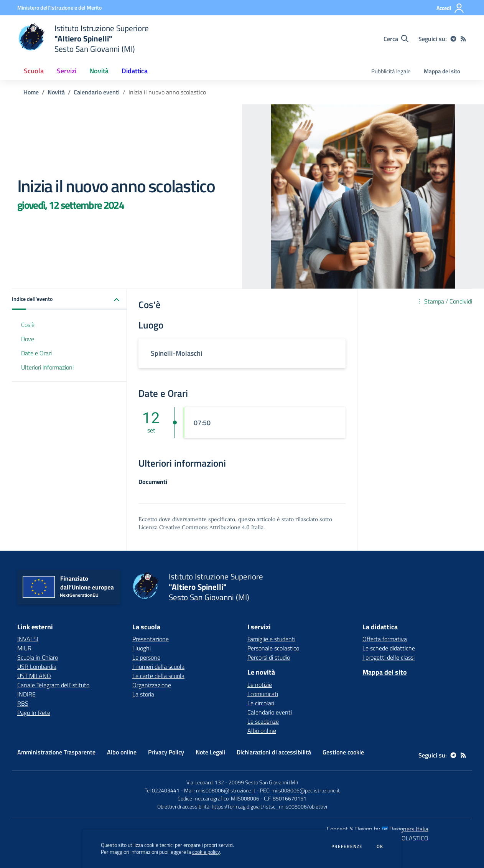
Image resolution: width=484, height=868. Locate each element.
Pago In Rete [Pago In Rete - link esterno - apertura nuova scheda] (34, 713)
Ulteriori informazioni (47, 367)
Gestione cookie (343, 752)
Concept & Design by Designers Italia (378, 829)
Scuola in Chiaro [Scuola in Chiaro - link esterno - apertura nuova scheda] (38, 657)
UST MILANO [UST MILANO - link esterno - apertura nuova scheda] (34, 676)
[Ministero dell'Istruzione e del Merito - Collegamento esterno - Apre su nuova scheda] (59, 7)
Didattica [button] (135, 71)
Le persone (146, 657)
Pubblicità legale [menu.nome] (391, 71)
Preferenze (347, 847)
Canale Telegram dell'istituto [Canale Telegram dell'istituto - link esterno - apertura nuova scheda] (53, 685)
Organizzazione (152, 685)
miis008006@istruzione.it (226, 790)
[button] (69, 300)
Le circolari (261, 703)
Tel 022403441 (162, 790)
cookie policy (206, 852)
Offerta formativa (385, 639)
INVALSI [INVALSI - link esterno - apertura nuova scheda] (28, 639)
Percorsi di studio (269, 657)
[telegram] (453, 39)
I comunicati (263, 694)
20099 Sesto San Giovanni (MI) (263, 782)
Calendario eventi (97, 92)
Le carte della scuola (158, 676)
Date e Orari (36, 353)
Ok (380, 847)
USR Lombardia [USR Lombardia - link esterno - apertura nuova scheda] (37, 667)
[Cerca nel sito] (396, 39)
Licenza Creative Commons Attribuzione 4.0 (194, 527)
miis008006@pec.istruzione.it (306, 790)
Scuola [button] (34, 71)
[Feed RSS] (463, 39)
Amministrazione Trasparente (56, 752)
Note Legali (210, 752)
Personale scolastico (273, 648)
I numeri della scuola (158, 667)
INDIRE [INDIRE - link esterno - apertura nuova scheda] (26, 694)
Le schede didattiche (389, 648)
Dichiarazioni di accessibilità (274, 752)
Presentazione (151, 639)
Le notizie (260, 685)
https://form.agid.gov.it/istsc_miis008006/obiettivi (269, 806)
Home (31, 92)
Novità (56, 92)
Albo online (262, 731)
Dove (28, 339)
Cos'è (28, 325)
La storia (143, 694)
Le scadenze (263, 721)
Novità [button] (99, 71)
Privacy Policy (166, 752)
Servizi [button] (67, 71)
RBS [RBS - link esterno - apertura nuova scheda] (23, 703)
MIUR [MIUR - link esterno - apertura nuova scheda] (24, 648)
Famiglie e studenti (271, 639)
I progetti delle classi (389, 657)
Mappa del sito (442, 71)
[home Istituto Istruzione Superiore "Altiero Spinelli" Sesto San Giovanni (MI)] (83, 39)
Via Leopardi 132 (205, 782)
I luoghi (142, 648)
